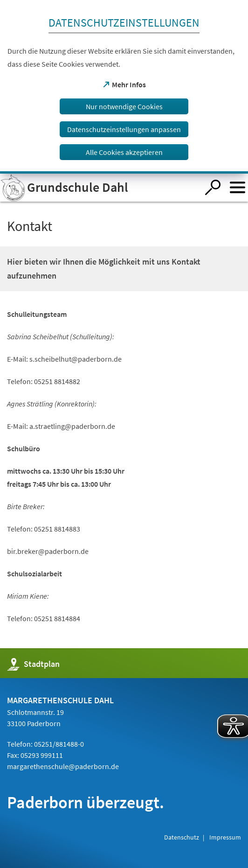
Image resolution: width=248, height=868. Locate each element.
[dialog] (124, 87)
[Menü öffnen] (238, 187)
